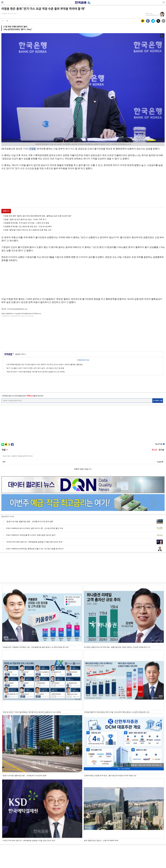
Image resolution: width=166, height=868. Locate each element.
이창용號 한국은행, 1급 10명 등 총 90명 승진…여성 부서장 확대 (27, 226)
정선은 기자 (20, 354)
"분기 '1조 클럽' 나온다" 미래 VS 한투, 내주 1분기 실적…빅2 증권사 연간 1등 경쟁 (35, 368)
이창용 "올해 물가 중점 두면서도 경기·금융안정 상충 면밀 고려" (27, 230)
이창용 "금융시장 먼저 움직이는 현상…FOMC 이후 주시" (25, 219)
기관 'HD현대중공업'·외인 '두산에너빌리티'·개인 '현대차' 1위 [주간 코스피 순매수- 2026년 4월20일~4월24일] (44, 365)
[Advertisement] (83, 189)
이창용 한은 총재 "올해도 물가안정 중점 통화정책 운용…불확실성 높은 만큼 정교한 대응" (37, 216)
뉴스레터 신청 (158, 401)
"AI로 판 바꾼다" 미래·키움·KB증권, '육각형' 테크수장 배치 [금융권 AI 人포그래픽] (35, 372)
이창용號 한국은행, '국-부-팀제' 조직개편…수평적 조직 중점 (26, 223)
